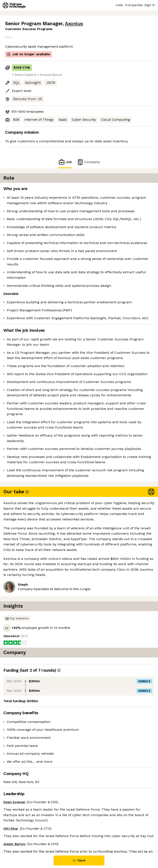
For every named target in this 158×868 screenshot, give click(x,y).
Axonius (74, 24)
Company (88, 162)
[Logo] (14, 5)
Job (65, 162)
